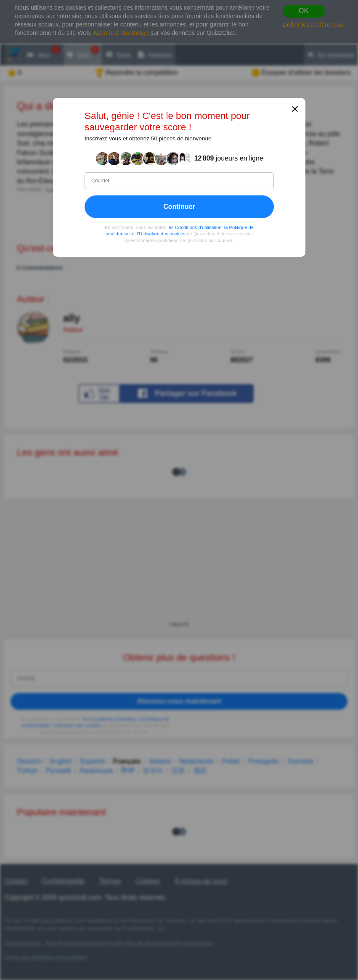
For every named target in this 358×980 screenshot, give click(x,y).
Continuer (179, 207)
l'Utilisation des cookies (161, 234)
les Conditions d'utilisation (194, 227)
